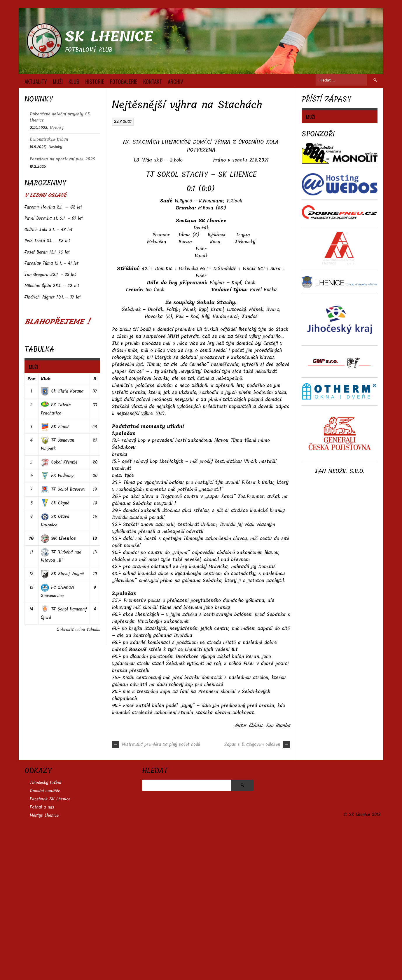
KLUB (74, 81)
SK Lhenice (109, 37)
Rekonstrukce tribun (49, 139)
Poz (32, 379)
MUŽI (58, 81)
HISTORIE (95, 81)
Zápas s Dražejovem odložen (257, 894)
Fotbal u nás (42, 957)
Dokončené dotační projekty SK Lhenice (60, 117)
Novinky (57, 128)
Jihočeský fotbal (46, 933)
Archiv (175, 81)
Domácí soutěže (45, 941)
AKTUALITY (36, 81)
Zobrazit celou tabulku (79, 630)
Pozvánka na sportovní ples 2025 (63, 159)
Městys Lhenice (44, 965)
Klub (46, 379)
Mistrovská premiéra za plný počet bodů (156, 894)
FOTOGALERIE (124, 81)
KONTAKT (153, 81)
